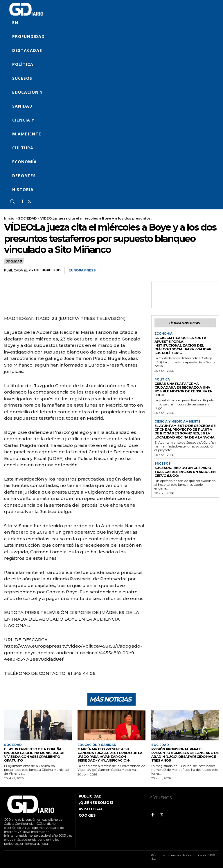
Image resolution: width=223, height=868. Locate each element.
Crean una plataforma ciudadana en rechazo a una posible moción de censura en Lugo (183, 388)
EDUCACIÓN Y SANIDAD (97, 745)
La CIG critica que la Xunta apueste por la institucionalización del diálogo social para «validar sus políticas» (182, 345)
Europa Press (82, 270)
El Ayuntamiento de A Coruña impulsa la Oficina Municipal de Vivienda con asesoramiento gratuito (33, 755)
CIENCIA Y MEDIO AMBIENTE (177, 420)
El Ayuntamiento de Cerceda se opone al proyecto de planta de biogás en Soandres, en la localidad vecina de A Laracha (184, 430)
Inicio (9, 218)
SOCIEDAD (27, 218)
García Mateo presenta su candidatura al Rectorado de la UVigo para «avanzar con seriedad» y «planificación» (110, 755)
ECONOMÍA (163, 334)
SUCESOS (162, 462)
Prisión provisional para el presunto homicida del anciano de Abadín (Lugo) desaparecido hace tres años (184, 755)
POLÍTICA (162, 379)
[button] (12, 201)
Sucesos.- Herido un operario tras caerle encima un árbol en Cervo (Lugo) (184, 469)
